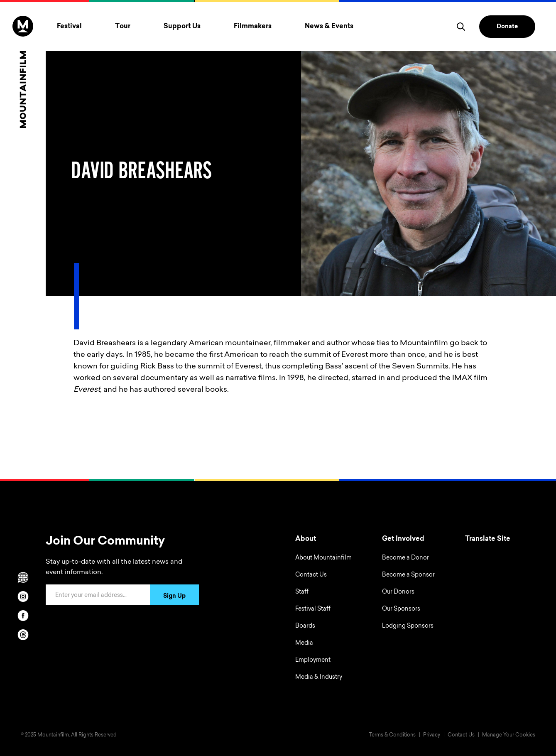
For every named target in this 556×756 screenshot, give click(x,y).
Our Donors (398, 592)
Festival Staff (313, 609)
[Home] (23, 72)
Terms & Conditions (392, 735)
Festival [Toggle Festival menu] (69, 27)
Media (304, 643)
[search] (461, 27)
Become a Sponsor (408, 575)
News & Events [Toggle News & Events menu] (329, 27)
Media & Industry (319, 677)
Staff (302, 592)
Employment (313, 660)
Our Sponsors (401, 609)
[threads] (23, 635)
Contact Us (311, 575)
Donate (507, 27)
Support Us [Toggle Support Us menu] (182, 27)
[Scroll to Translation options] (23, 577)
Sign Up (174, 596)
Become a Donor (405, 558)
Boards (305, 626)
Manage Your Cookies (509, 735)
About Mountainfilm (323, 558)
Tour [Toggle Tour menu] (123, 27)
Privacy (432, 735)
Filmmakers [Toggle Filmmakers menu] (253, 27)
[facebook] (23, 616)
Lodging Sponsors (408, 626)
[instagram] (23, 596)
